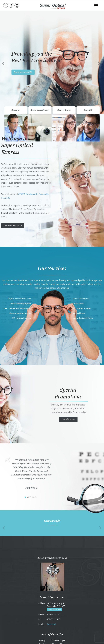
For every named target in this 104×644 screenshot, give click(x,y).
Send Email (51, 523)
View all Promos (68, 318)
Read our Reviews (64, 9)
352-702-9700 (53, 513)
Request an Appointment (40, 9)
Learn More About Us (13, 125)
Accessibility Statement (48, 639)
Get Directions (54, 508)
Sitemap (59, 639)
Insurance (16, 9)
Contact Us (88, 9)
